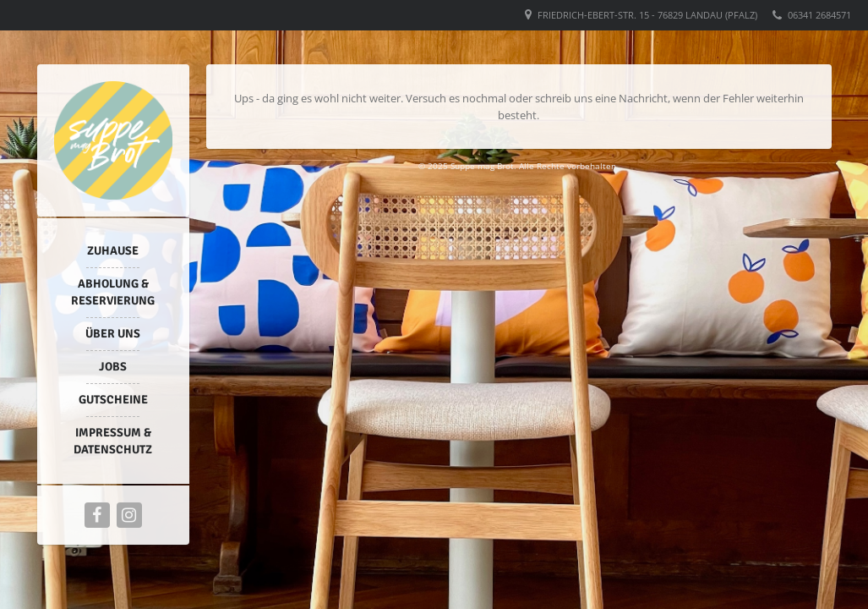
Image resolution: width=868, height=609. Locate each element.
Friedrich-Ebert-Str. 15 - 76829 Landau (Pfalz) (647, 15)
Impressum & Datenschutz (113, 441)
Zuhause (113, 251)
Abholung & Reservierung (113, 292)
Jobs (113, 367)
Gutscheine (113, 400)
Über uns (113, 334)
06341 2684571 (819, 15)
